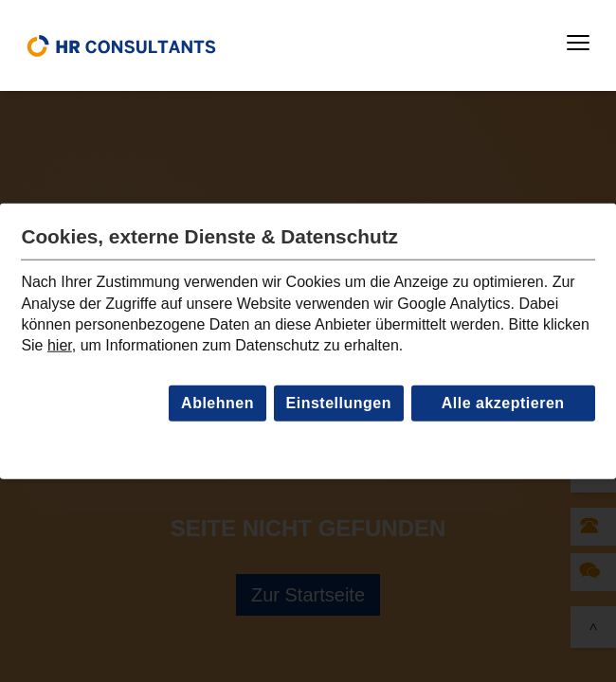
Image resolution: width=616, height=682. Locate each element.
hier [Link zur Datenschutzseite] (60, 345)
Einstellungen (339, 403)
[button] (578, 43)
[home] (121, 45)
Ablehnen (217, 403)
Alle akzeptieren (503, 403)
